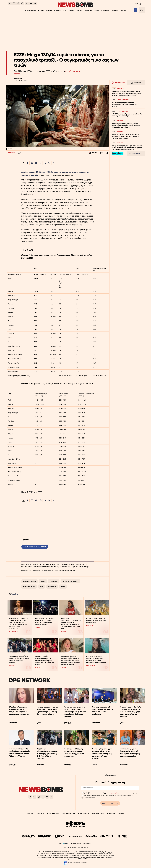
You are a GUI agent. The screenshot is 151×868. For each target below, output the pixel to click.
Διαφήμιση (121, 813)
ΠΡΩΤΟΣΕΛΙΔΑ (106, 10)
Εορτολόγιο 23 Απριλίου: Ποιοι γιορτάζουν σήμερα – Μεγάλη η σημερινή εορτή (96, 620)
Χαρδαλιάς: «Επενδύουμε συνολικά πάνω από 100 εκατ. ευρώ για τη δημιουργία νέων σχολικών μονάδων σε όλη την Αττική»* (127, 93)
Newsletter (37, 571)
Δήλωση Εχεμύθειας (53, 813)
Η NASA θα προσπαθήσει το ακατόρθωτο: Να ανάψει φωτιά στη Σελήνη (127, 115)
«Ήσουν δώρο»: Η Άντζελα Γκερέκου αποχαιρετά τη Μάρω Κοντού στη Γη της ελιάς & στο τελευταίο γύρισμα (130, 712)
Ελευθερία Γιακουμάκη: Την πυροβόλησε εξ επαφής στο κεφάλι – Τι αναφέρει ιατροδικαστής (19, 710)
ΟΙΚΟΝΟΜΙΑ (57, 10)
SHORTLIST (116, 10)
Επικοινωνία (111, 813)
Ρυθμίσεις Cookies (84, 813)
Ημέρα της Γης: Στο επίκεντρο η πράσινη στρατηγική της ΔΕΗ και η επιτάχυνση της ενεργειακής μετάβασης (126, 136)
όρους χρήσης (115, 793)
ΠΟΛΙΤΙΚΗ (48, 10)
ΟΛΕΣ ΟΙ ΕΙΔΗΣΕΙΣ (30, 10)
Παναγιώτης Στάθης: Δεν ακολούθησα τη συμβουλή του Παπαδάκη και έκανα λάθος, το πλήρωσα (20, 752)
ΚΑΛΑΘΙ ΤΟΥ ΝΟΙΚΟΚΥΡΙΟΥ (70, 581)
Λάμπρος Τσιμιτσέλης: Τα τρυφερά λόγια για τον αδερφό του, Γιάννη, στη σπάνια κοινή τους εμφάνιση (102, 754)
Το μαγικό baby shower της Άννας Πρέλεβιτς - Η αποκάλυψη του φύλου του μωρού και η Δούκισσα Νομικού (75, 712)
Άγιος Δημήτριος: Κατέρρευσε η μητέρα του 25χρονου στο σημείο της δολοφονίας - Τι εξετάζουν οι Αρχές (44, 621)
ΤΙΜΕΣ (63, 586)
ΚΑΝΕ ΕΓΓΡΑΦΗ (110, 803)
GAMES (124, 10)
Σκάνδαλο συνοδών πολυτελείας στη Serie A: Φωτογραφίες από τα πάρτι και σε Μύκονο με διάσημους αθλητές (44, 660)
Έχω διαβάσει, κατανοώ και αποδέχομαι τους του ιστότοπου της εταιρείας (110, 793)
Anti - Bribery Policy (98, 813)
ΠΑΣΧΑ (43, 581)
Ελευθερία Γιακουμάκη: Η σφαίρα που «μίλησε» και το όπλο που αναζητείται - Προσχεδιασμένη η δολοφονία (96, 659)
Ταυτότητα (30, 813)
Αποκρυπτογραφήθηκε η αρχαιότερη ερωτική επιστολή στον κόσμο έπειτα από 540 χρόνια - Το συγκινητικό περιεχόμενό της (127, 148)
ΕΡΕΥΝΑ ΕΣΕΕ (52, 586)
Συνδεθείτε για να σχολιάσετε (35, 547)
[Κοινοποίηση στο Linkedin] (45, 163)
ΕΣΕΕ (41, 586)
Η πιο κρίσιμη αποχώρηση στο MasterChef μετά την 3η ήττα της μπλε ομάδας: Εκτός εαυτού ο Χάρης (48, 710)
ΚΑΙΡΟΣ (97, 10)
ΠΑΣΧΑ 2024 (54, 581)
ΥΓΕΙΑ (65, 10)
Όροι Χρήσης (40, 813)
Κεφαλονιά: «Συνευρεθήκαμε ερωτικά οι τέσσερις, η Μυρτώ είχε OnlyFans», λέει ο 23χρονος (19, 659)
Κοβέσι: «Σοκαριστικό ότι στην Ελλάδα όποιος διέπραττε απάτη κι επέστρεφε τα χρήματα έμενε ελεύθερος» (126, 125)
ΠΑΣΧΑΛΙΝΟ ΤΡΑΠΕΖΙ (29, 581)
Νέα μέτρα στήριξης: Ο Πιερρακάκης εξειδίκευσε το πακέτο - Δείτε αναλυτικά (103, 710)
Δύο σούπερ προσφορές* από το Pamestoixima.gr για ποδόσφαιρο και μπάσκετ (124, 105)
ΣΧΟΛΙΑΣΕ (93, 153)
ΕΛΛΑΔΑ (40, 10)
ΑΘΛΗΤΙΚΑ (80, 10)
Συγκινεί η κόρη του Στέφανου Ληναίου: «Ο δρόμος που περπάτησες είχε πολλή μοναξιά (130, 752)
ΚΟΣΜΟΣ (72, 10)
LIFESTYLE (89, 10)
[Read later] (107, 153)
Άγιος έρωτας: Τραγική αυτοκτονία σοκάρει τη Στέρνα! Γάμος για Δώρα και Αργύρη (74, 752)
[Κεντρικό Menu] (142, 10)
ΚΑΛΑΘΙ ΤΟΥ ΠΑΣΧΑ (29, 586)
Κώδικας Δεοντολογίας (69, 813)
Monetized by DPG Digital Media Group (82, 844)
